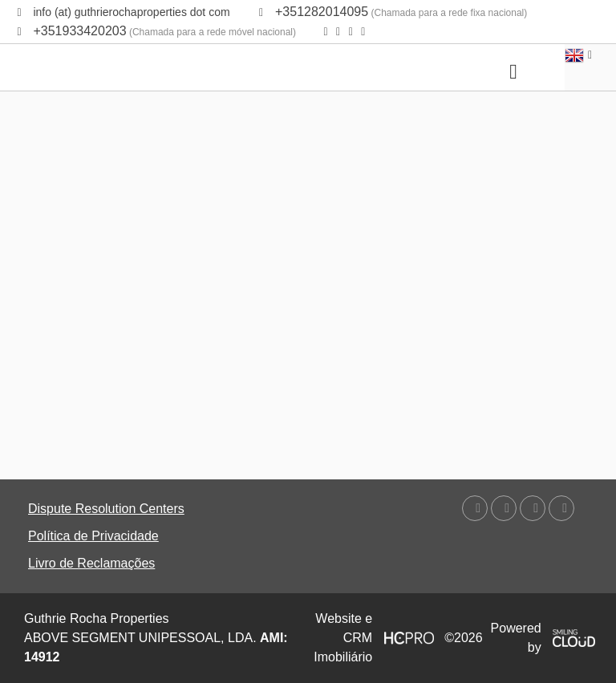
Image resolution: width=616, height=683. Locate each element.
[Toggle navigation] (513, 72)
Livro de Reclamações (91, 563)
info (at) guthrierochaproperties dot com (131, 12)
